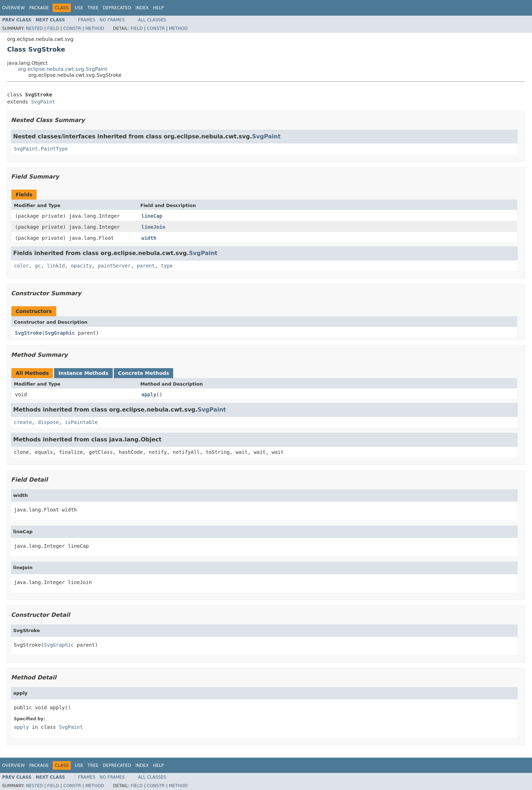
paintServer (114, 266)
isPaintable (81, 422)
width (149, 238)
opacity (81, 266)
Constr (72, 28)
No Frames (112, 20)
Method (95, 28)
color (21, 266)
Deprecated (117, 8)
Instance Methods (83, 373)
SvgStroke (28, 333)
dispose (48, 422)
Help (158, 8)
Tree (93, 8)
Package (39, 8)
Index (142, 8)
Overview (14, 8)
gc (38, 266)
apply (149, 394)
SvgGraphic (60, 333)
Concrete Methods (144, 373)
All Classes (152, 20)
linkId (56, 266)
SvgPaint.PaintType (41, 149)
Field (53, 28)
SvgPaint (43, 102)
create (23, 422)
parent (146, 266)
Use (79, 8)
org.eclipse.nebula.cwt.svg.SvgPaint (63, 69)
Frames (87, 20)
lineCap (152, 216)
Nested (34, 28)
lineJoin (153, 227)
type (167, 266)
